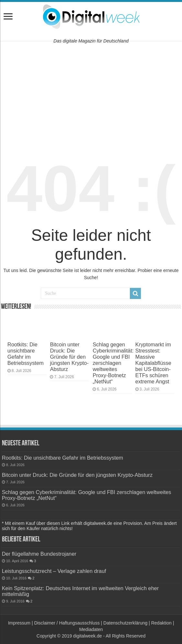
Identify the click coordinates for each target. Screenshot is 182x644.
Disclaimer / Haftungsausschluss (67, 623)
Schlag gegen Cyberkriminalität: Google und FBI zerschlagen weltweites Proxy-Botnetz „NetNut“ (113, 363)
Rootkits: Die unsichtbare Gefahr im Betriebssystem (26, 354)
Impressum (19, 623)
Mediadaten (91, 629)
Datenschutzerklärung (125, 623)
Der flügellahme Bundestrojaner (39, 554)
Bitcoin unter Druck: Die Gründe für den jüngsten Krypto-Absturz (69, 357)
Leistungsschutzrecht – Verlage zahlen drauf (54, 571)
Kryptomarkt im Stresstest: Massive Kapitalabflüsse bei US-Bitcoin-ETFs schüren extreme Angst (153, 363)
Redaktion (161, 623)
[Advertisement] (91, 94)
